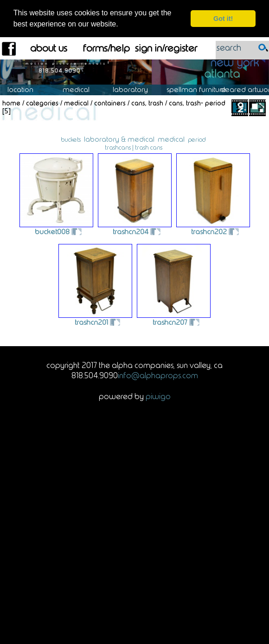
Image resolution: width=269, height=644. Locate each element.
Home (11, 103)
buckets (71, 139)
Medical (81, 89)
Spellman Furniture (201, 89)
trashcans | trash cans (134, 147)
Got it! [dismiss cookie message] (223, 19)
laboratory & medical (119, 139)
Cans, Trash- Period (197, 103)
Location (27, 89)
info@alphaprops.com (158, 375)
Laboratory (135, 89)
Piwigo (158, 396)
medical (171, 139)
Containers (110, 103)
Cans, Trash (147, 103)
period (197, 139)
